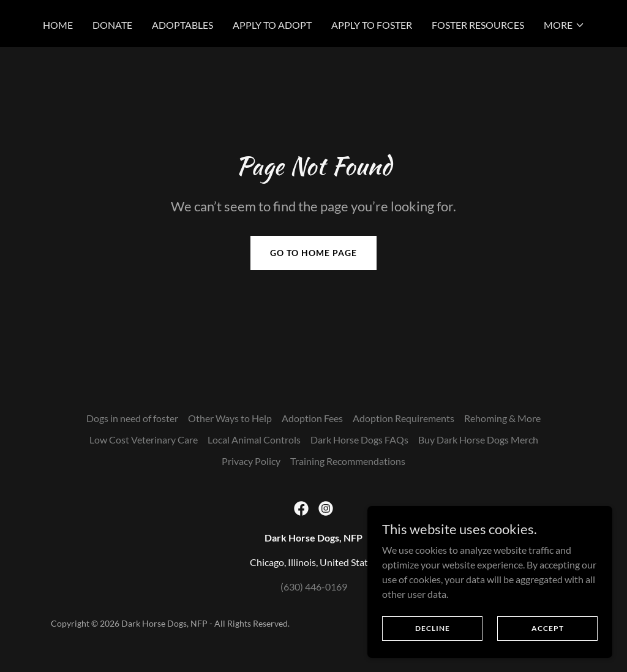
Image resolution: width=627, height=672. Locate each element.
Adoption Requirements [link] (404, 418)
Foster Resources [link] (478, 25)
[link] (301, 508)
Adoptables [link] (182, 25)
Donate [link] (112, 25)
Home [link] (58, 25)
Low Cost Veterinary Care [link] (144, 440)
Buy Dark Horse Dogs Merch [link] (478, 440)
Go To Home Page (313, 253)
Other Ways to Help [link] (230, 418)
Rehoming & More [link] (502, 418)
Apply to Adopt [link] (272, 25)
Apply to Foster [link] (372, 25)
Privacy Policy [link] (251, 461)
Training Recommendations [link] (348, 461)
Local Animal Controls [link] (254, 440)
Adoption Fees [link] (312, 418)
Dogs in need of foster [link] (132, 418)
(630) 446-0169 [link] (314, 587)
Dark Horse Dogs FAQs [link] (359, 440)
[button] (564, 25)
